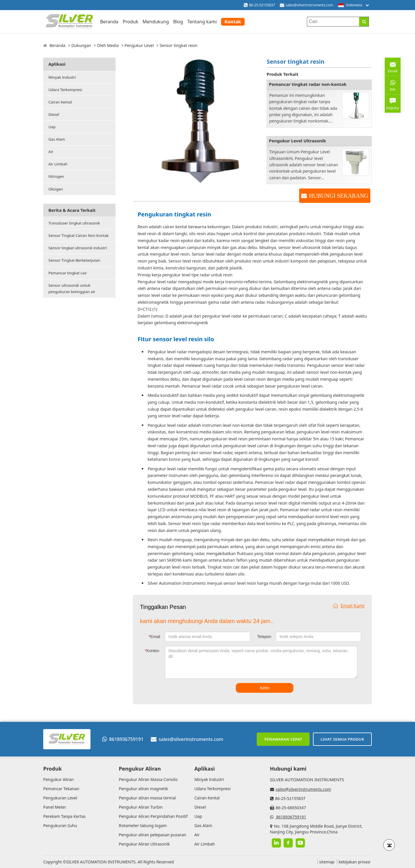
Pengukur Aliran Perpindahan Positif (153, 816)
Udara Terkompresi (65, 90)
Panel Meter (55, 807)
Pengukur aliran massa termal (147, 798)
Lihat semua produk (342, 739)
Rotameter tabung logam (143, 825)
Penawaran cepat (283, 739)
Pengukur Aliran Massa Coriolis (148, 779)
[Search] (364, 22)
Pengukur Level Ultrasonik (297, 141)
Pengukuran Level (60, 798)
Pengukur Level (139, 45)
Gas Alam (57, 139)
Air (51, 152)
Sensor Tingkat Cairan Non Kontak (79, 235)
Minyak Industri (62, 77)
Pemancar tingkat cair (68, 273)
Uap (52, 127)
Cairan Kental (60, 102)
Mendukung (156, 22)
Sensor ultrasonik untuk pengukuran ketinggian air (72, 288)
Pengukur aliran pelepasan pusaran (152, 835)
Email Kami (349, 606)
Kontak (233, 22)
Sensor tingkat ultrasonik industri (78, 248)
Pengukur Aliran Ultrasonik (144, 844)
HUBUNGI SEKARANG (339, 196)
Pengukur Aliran (59, 779)
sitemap (327, 862)
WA (393, 85)
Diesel (54, 114)
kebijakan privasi (354, 862)
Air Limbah (58, 164)
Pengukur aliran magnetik (143, 789)
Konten (152, 651)
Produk (131, 22)
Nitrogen (56, 176)
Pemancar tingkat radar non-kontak (308, 84)
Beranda (109, 22)
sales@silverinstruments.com (309, 5)
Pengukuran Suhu (60, 825)
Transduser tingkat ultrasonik (74, 223)
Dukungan (81, 45)
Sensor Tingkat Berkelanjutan (74, 260)
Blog (178, 22)
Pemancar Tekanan (61, 789)
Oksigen (56, 189)
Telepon (264, 637)
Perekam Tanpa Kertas (64, 816)
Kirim (265, 688)
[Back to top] (389, 845)
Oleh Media (108, 45)
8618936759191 (123, 739)
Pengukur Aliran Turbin (141, 807)
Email (154, 637)
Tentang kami (202, 22)
